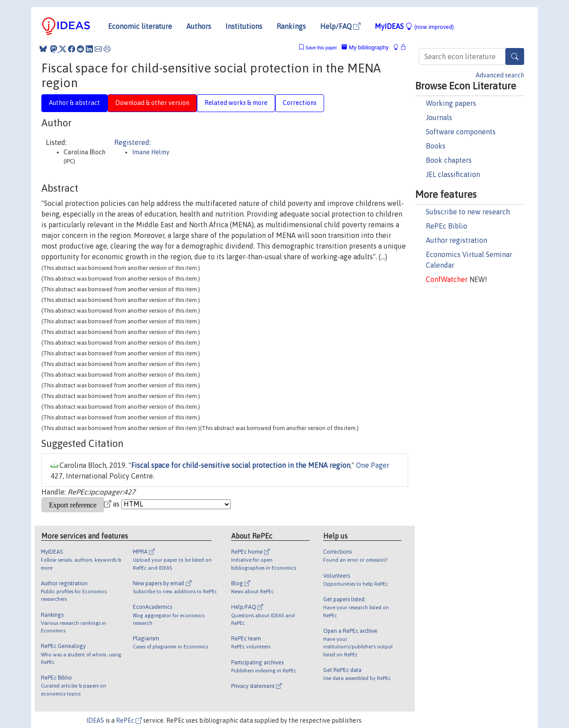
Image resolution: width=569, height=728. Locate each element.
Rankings (291, 26)
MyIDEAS (414, 26)
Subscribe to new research (468, 212)
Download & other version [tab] (152, 103)
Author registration (457, 240)
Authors (199, 26)
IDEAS (95, 720)
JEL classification (453, 174)
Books (436, 146)
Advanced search (500, 75)
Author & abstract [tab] (74, 103)
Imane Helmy (151, 152)
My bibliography (365, 47)
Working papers (451, 103)
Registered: (132, 142)
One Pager (373, 465)
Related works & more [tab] (236, 103)
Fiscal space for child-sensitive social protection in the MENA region (241, 465)
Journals (439, 117)
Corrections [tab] (300, 103)
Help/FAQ (340, 26)
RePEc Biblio (447, 226)
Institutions (244, 26)
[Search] (515, 56)
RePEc (129, 720)
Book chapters (449, 160)
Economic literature (140, 26)
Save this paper (321, 48)
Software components (461, 132)
